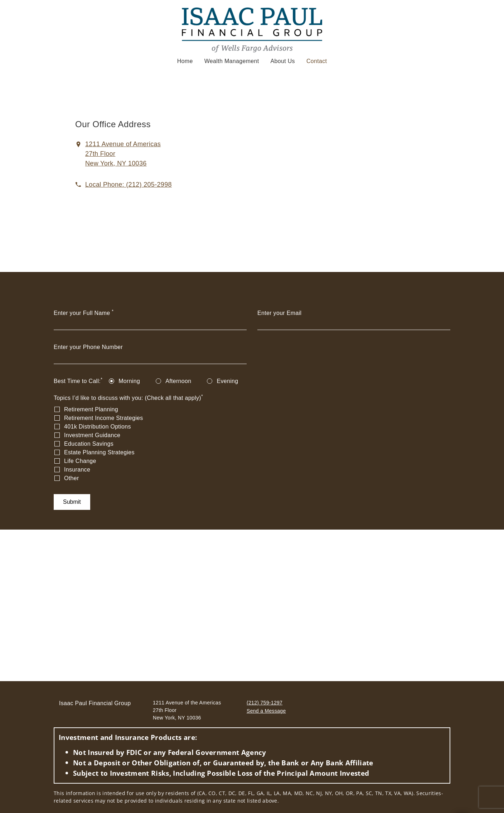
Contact (317, 61)
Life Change (80, 461)
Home (185, 61)
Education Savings (89, 444)
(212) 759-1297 (265, 703)
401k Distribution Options (98, 427)
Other (72, 478)
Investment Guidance (92, 435)
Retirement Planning (91, 409)
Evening (227, 381)
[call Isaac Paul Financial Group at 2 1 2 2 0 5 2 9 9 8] (129, 185)
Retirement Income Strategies (104, 418)
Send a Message (266, 711)
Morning (129, 381)
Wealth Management (232, 61)
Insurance (77, 470)
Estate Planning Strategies (99, 452)
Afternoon (178, 381)
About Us (283, 61)
